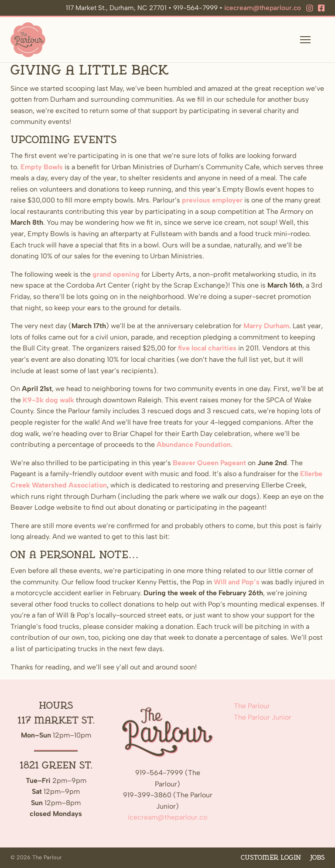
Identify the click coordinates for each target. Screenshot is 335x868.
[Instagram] (309, 8)
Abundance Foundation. (195, 444)
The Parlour (252, 706)
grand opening (116, 274)
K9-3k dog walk (48, 400)
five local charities (207, 348)
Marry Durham (266, 326)
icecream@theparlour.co (263, 8)
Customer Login (271, 858)
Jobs (317, 858)
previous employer (212, 200)
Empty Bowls (42, 167)
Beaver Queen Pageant (209, 463)
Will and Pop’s (237, 582)
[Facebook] (321, 8)
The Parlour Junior (263, 717)
